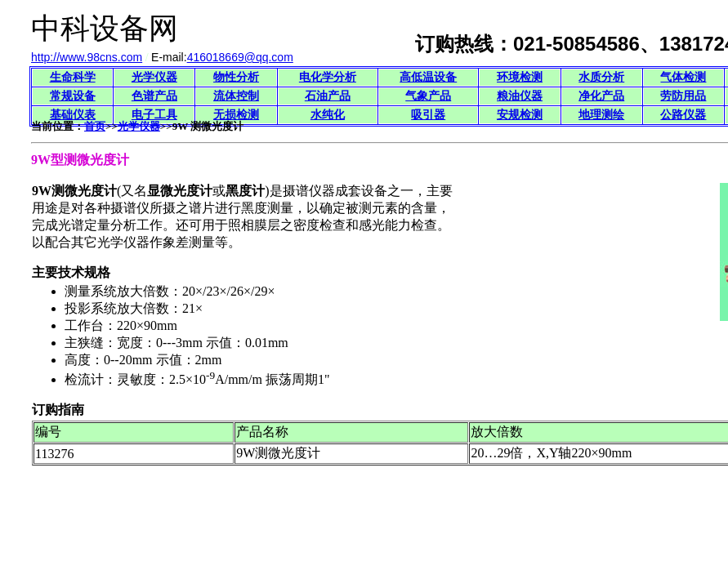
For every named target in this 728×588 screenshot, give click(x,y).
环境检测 (520, 77)
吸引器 (428, 115)
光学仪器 (154, 77)
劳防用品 (683, 96)
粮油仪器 (520, 96)
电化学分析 (328, 77)
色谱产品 (154, 96)
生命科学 (73, 77)
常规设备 (73, 96)
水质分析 (601, 77)
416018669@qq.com (240, 57)
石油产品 (328, 96)
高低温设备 (428, 77)
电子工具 (154, 115)
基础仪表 (73, 115)
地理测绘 (601, 115)
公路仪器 (683, 115)
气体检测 (683, 77)
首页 (95, 126)
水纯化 (328, 115)
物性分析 (236, 77)
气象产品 (428, 96)
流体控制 (236, 96)
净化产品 (601, 96)
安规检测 (520, 115)
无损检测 (236, 115)
